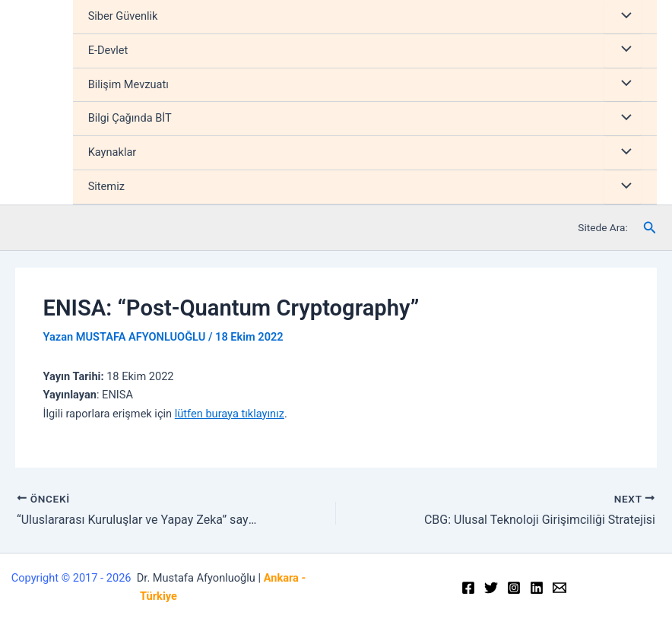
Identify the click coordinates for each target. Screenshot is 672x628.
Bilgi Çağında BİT (130, 118)
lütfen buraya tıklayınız (230, 414)
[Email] (559, 588)
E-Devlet (108, 50)
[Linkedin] (537, 588)
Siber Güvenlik (123, 16)
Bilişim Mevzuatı (128, 84)
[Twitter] (491, 588)
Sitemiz (106, 186)
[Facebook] (468, 588)
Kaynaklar (113, 152)
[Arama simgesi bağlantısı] (650, 228)
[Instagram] (514, 588)
